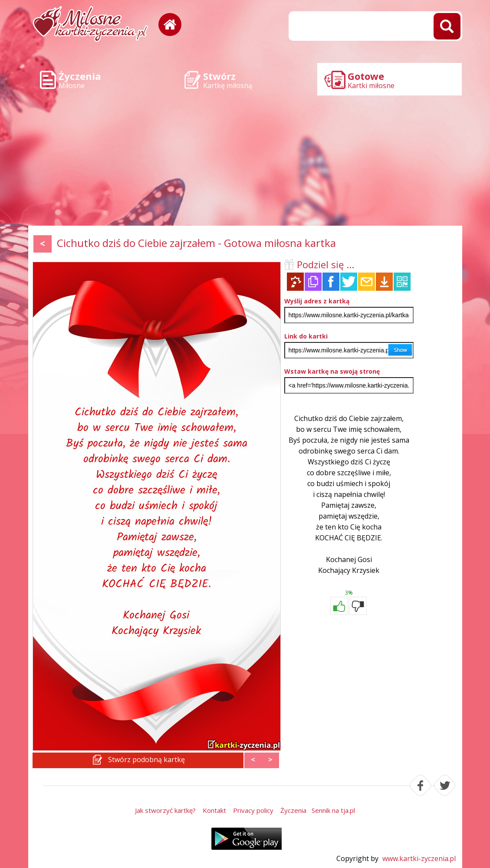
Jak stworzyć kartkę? (165, 810)
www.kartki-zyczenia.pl (419, 858)
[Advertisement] (245, 161)
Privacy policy (253, 810)
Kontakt (214, 810)
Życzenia (293, 810)
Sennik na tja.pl (333, 810)
